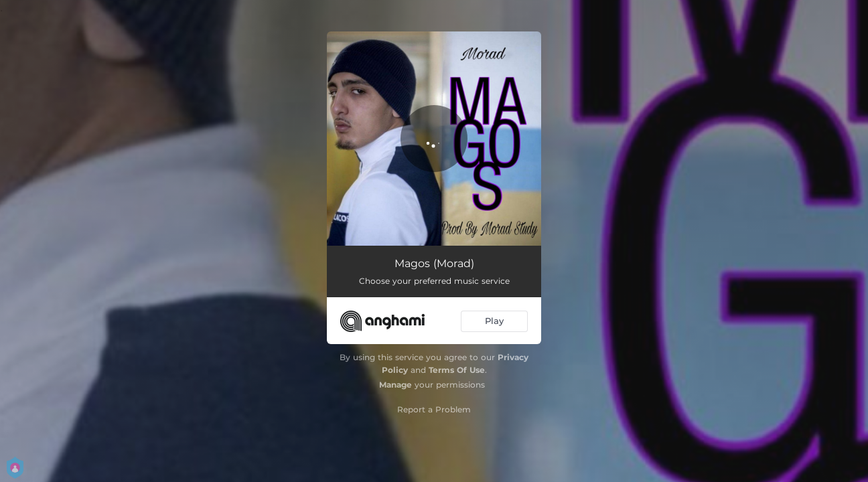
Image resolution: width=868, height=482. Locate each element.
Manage (395, 385)
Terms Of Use (457, 370)
